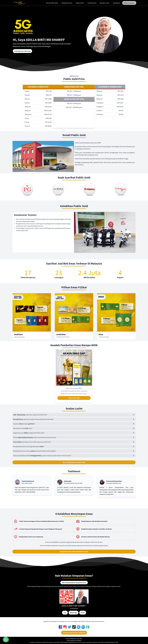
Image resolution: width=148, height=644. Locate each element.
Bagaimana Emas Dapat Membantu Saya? (74, 552)
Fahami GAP (80, 3)
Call (65, 613)
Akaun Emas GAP (74, 398)
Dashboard (116, 3)
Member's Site (105, 3)
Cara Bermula (92, 3)
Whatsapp (73, 613)
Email (83, 613)
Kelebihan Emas (67, 3)
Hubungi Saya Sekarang (22, 51)
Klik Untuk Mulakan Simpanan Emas (74, 583)
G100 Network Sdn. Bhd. (76, 639)
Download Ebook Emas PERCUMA (74, 633)
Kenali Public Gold (52, 3)
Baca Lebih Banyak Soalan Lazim (74, 462)
